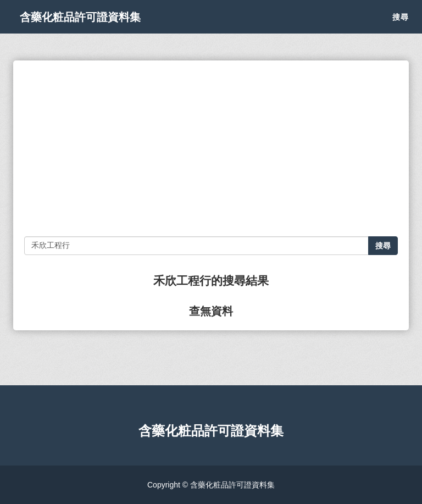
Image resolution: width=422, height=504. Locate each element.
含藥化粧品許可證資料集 (98, 27)
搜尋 (401, 27)
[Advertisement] (211, 148)
